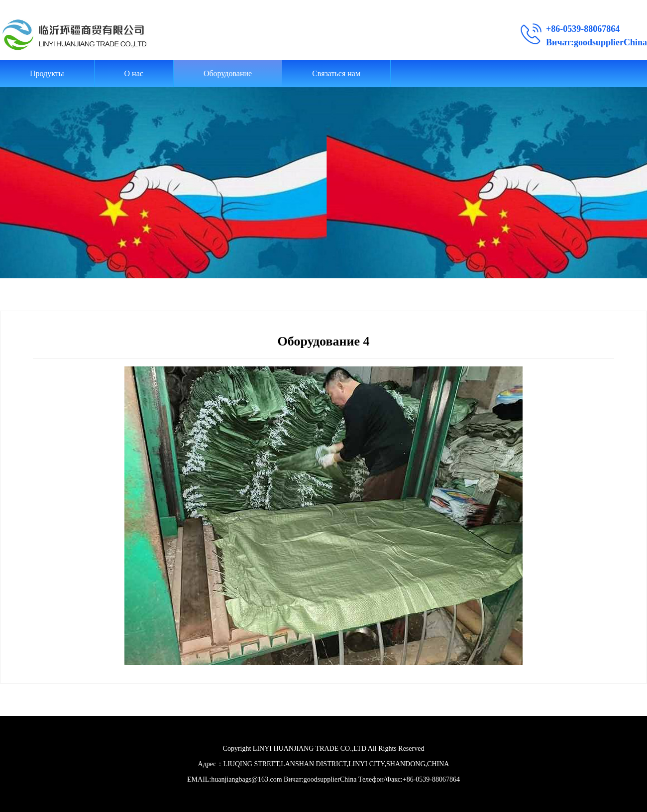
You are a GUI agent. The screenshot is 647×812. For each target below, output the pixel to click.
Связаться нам (336, 73)
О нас (134, 73)
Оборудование (228, 73)
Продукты (47, 73)
